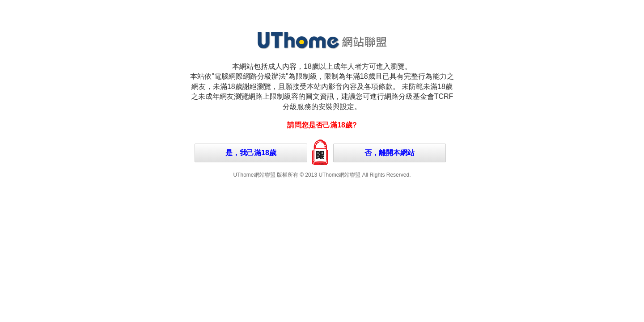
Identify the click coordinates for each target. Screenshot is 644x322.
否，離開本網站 (390, 153)
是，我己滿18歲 (251, 153)
